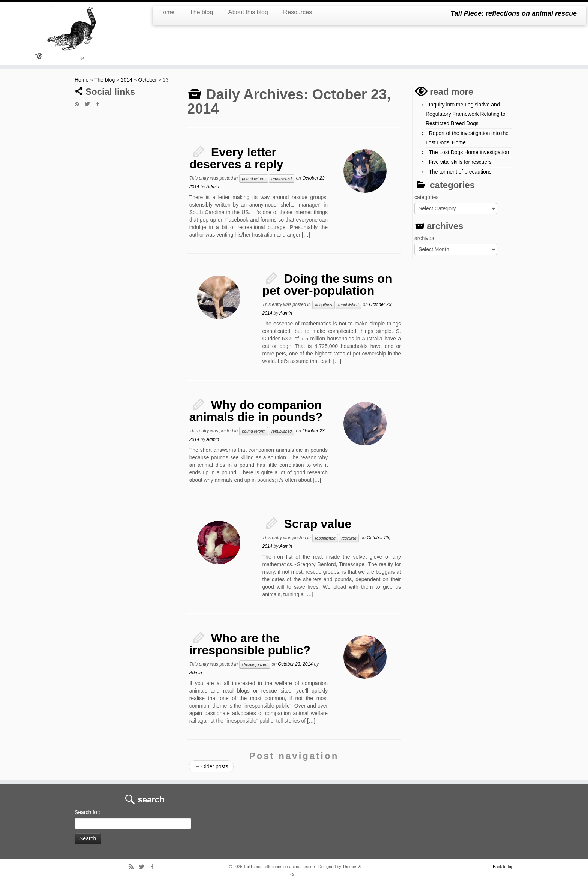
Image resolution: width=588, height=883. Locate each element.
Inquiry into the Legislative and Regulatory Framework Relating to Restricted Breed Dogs (465, 114)
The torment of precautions (460, 172)
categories (427, 197)
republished (282, 178)
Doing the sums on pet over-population (327, 285)
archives (424, 238)
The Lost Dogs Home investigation (469, 152)
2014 (127, 80)
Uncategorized (255, 664)
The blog (201, 12)
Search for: (87, 812)
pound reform (253, 178)
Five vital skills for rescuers (460, 162)
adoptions (324, 305)
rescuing (349, 538)
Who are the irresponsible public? (250, 644)
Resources (298, 12)
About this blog (248, 12)
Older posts (211, 766)
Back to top (503, 867)
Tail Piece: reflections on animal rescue (279, 867)
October (147, 80)
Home (166, 12)
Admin (213, 187)
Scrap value (318, 524)
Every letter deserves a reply (236, 158)
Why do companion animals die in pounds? (256, 411)
